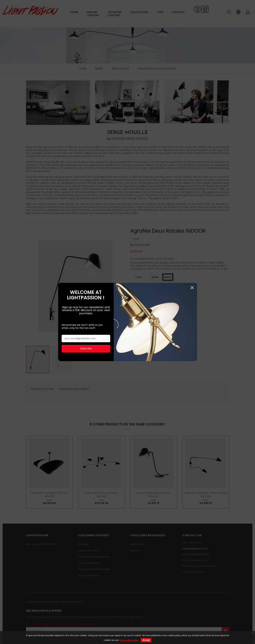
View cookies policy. (129, 640)
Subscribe (86, 146)
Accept (146, 640)
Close (192, 85)
